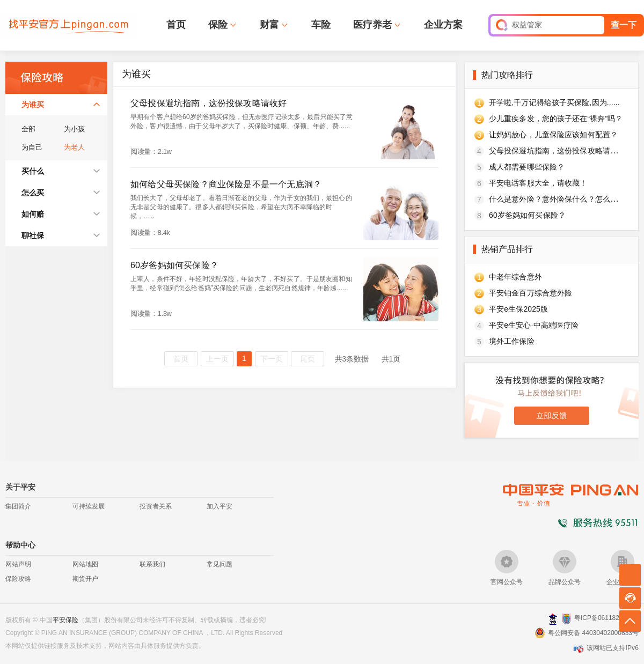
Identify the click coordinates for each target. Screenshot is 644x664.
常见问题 (219, 564)
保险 (218, 25)
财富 (269, 25)
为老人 (74, 147)
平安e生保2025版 (518, 309)
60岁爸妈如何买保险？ (527, 215)
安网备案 (566, 619)
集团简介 (18, 506)
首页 (176, 25)
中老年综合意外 (515, 277)
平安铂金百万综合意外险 (530, 293)
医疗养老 (372, 25)
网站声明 (18, 564)
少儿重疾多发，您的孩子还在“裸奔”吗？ (556, 119)
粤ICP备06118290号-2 (606, 618)
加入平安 (219, 506)
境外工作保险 (512, 341)
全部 (28, 129)
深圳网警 (553, 619)
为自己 (32, 147)
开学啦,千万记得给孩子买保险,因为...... (554, 102)
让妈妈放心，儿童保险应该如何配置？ (553, 135)
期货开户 (85, 579)
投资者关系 (156, 506)
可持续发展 (89, 506)
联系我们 (152, 564)
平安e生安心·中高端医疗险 (534, 325)
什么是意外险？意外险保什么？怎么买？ (557, 199)
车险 (321, 25)
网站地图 (85, 564)
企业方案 (443, 25)
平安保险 (65, 620)
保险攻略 (18, 579)
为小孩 (74, 129)
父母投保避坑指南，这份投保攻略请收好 (557, 151)
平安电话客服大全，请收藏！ (538, 183)
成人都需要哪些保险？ (527, 167)
